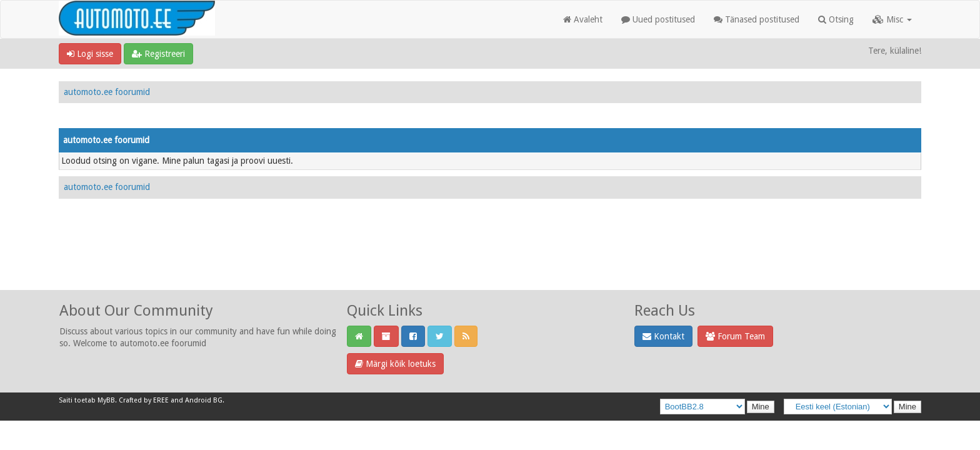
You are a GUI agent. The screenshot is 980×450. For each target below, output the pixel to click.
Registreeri (158, 54)
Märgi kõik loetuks (395, 364)
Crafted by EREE (144, 400)
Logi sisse (90, 54)
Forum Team (735, 336)
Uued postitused (658, 19)
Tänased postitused (757, 19)
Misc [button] (892, 19)
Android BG (204, 400)
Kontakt (663, 336)
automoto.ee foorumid (107, 92)
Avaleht (583, 19)
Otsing (836, 19)
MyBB (106, 400)
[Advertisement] (490, 258)
